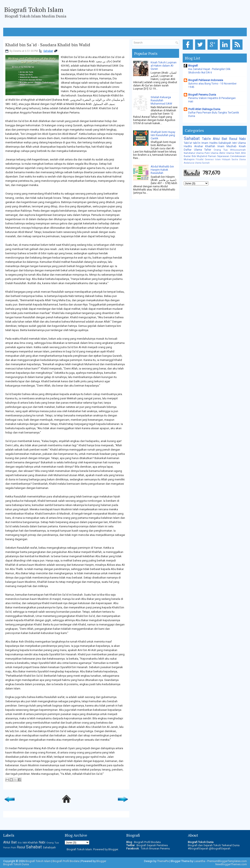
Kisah (242, 146)
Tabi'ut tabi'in (192, 143)
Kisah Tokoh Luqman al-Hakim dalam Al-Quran (164, 66)
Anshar (199, 146)
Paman (212, 156)
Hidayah (226, 159)
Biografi (193, 66)
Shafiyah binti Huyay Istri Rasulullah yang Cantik (163, 135)
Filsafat (200, 159)
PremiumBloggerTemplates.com (227, 861)
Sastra (235, 159)
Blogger (113, 849)
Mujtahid (202, 156)
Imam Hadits (210, 143)
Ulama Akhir (218, 153)
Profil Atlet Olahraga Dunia (204, 109)
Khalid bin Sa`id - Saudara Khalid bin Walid (48, 45)
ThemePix (163, 861)
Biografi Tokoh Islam (34, 10)
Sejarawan (223, 156)
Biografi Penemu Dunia (202, 95)
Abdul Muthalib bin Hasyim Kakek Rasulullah (162, 170)
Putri (207, 153)
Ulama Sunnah (202, 163)
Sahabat (48, 51)
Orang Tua (221, 150)
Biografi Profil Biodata (147, 842)
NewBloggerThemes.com (231, 864)
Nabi (242, 139)
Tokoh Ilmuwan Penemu (155, 848)
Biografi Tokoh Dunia (16, 864)
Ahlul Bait (220, 139)
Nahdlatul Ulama (194, 153)
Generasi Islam (213, 159)
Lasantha (199, 861)
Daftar (188, 150)
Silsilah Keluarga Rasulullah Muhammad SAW (161, 100)
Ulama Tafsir (203, 150)
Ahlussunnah (238, 150)
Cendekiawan (238, 156)
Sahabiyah (225, 143)
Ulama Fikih (233, 153)
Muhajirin (189, 159)
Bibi (194, 156)
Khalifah (210, 146)
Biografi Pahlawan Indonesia (206, 80)
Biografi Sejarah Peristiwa (152, 845)
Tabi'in (206, 139)
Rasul (233, 139)
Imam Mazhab (227, 146)
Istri (235, 143)
